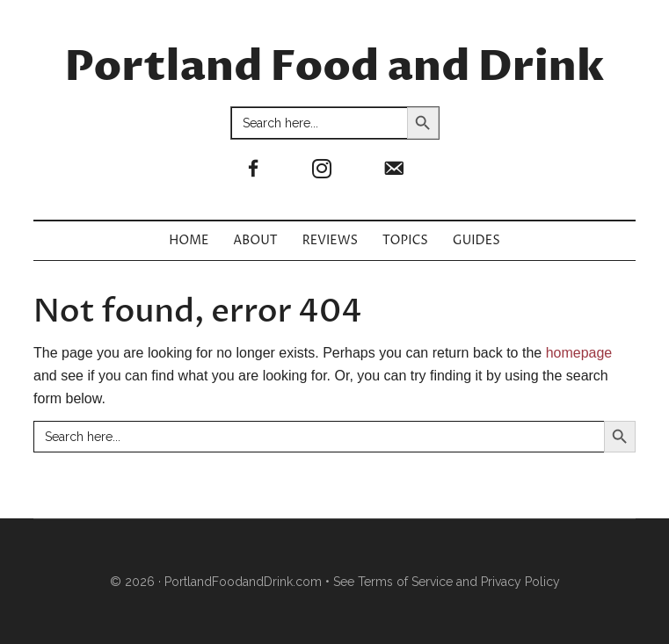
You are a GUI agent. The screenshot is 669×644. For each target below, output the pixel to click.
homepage (579, 353)
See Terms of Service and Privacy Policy (447, 582)
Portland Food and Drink (335, 68)
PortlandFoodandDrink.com (243, 582)
